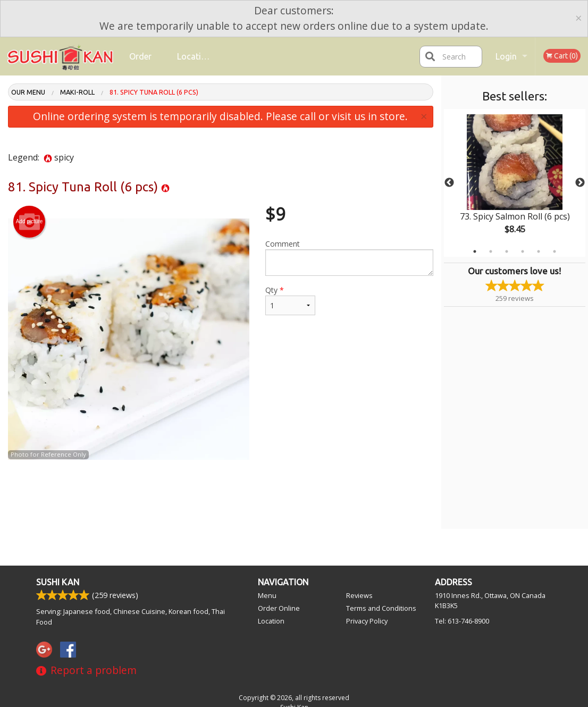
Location (194, 56)
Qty (291, 300)
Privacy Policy (367, 621)
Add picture (30, 222)
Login (506, 56)
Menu (267, 595)
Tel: (462, 621)
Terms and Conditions (381, 608)
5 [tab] (539, 251)
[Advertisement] (221, 494)
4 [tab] (523, 251)
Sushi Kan (58, 582)
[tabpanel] (515, 183)
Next (580, 183)
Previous (449, 183)
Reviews (359, 595)
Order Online (141, 64)
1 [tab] (475, 251)
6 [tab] (555, 251)
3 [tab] (507, 251)
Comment (349, 257)
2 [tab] (491, 251)
